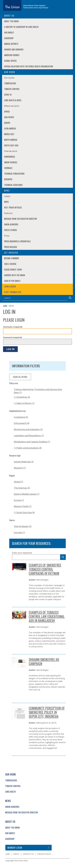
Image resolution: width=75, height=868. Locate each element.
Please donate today (13, 270)
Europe (7, 123)
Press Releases (11, 247)
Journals (8, 168)
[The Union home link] (26, 5)
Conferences (10, 157)
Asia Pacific (9, 117)
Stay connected (13, 292)
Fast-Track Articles (13, 208)
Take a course (10, 264)
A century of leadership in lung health (21, 27)
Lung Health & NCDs (13, 100)
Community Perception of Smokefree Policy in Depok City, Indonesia (47, 712)
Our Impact (9, 33)
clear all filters (20, 377)
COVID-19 (8, 95)
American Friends (12, 55)
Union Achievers (11, 224)
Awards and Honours (14, 50)
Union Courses (11, 162)
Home (5, 306)
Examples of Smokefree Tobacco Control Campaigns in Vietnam (45, 569)
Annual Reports (11, 44)
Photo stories (10, 230)
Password (12, 337)
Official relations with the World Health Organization (29, 66)
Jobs (8, 854)
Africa (7, 112)
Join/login (10, 287)
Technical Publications (14, 174)
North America (11, 140)
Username (13, 327)
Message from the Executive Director (20, 219)
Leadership (9, 38)
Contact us (28, 854)
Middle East (9, 134)
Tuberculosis (10, 83)
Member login (15, 848)
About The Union (11, 21)
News (6, 202)
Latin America (10, 129)
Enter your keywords (22, 553)
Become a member (11, 258)
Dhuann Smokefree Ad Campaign (44, 661)
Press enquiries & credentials (17, 241)
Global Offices (10, 61)
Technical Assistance (13, 185)
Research (8, 179)
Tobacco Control (12, 89)
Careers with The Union (15, 275)
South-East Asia (11, 145)
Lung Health (10, 792)
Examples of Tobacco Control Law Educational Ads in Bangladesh (47, 616)
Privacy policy (44, 854)
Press (16, 854)
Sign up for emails (12, 281)
